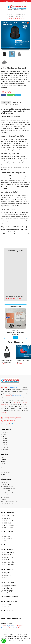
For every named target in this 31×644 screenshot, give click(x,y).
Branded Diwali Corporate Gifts (11, 619)
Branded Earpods (6, 522)
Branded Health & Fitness (9, 601)
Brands (3, 464)
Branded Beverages (7, 538)
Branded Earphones (7, 517)
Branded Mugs (5, 559)
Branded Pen (5, 545)
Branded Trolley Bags (7, 590)
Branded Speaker (6, 524)
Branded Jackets (6, 574)
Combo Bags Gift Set (7, 592)
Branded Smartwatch (7, 520)
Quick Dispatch (5, 497)
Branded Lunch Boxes (7, 614)
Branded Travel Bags (8, 582)
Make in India (5, 482)
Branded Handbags (7, 588)
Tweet (18, 95)
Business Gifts (5, 495)
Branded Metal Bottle (7, 556)
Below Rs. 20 (4, 432)
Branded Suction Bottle (7, 563)
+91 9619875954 (8, 421)
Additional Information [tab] (10, 105)
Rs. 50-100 (4, 437)
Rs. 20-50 (3, 435)
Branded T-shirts (6, 572)
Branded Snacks (6, 537)
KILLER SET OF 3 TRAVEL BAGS (23, 360)
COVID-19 (3, 460)
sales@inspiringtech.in (11, 418)
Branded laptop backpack (17, 16)
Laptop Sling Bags (6, 587)
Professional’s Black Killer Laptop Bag (7, 360)
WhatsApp (11, 95)
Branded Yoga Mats (7, 604)
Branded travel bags (19, 14)
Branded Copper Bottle (7, 564)
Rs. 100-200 (4, 439)
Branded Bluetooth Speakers (9, 525)
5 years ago (15, 330)
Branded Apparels (7, 569)
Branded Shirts (5, 577)
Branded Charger (6, 519)
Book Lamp (4, 499)
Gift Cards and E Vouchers (9, 597)
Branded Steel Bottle (7, 554)
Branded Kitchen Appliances (10, 611)
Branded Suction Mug (7, 561)
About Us (3, 470)
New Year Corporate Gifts (8, 489)
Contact (3, 468)
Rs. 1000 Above (5, 449)
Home (8, 14)
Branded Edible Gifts (7, 532)
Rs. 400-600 (4, 445)
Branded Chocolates (7, 535)
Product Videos (5, 472)
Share (4, 95)
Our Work (3, 474)
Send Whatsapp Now (13, 298)
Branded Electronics (7, 512)
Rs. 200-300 (4, 441)
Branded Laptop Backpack (9, 585)
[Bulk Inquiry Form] (15, 274)
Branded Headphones (7, 515)
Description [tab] (6, 102)
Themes (3, 462)
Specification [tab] (17, 102)
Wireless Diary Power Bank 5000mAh (15, 333)
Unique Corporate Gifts (7, 493)
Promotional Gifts (6, 491)
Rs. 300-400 (4, 443)
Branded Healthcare (7, 606)
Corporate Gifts (5, 485)
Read (15, 337)
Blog (2, 466)
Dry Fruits (3, 540)
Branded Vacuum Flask (7, 553)
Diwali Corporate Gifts (7, 487)
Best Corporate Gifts (7, 503)
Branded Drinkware (7, 550)
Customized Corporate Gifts (9, 501)
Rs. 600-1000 (4, 447)
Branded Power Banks (7, 527)
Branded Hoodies (6, 576)
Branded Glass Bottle (7, 558)
